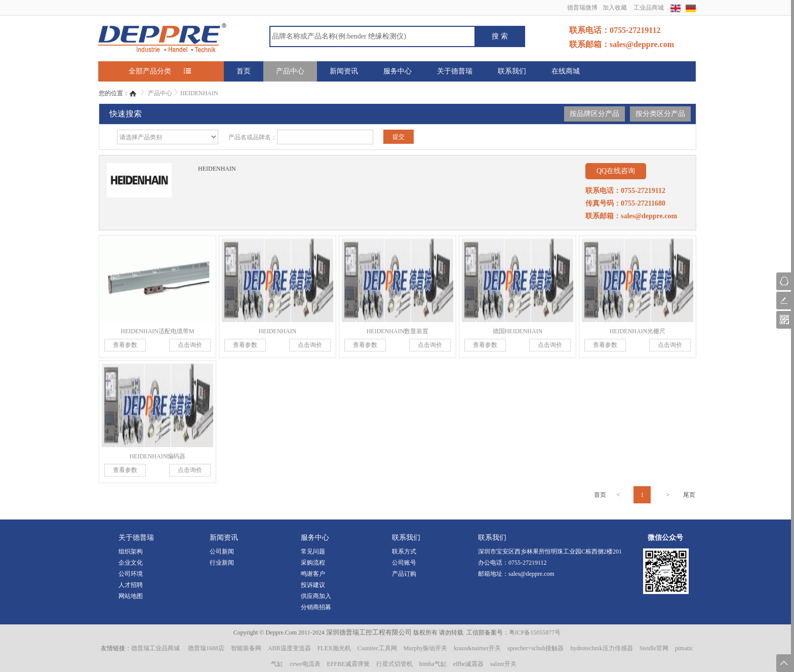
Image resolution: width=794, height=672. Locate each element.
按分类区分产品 (660, 114)
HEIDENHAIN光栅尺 (638, 331)
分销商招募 (316, 607)
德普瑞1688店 (206, 648)
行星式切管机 (394, 664)
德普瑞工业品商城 (155, 648)
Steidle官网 (654, 648)
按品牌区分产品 (594, 114)
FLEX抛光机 (334, 648)
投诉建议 (313, 585)
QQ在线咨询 (616, 171)
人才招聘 (131, 585)
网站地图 (131, 596)
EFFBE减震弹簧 (348, 664)
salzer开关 (503, 664)
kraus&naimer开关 (477, 648)
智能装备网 (246, 648)
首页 (244, 71)
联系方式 (404, 551)
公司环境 (131, 574)
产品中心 (290, 71)
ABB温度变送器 (289, 648)
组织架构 (131, 551)
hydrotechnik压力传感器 (601, 648)
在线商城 (566, 71)
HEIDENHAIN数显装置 (398, 331)
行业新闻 (222, 563)
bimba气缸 (433, 664)
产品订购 (404, 574)
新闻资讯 (344, 71)
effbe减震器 (468, 664)
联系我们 (512, 71)
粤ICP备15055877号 (535, 633)
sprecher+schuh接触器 (535, 648)
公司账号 (404, 563)
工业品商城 (649, 8)
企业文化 (131, 563)
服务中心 (398, 71)
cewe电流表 (305, 664)
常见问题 (313, 551)
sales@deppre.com (531, 574)
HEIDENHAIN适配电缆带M (157, 331)
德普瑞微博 (582, 8)
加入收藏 (615, 8)
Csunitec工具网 (377, 648)
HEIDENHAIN (199, 93)
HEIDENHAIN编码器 (158, 456)
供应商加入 (316, 596)
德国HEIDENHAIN (518, 331)
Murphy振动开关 (426, 648)
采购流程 (313, 563)
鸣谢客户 (313, 574)
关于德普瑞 (455, 71)
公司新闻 (222, 551)
